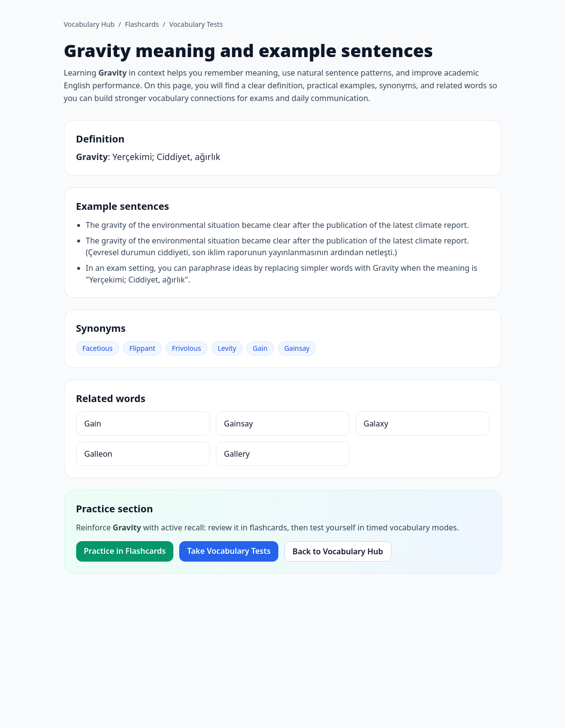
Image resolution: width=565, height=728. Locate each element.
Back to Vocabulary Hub (338, 551)
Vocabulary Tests (196, 24)
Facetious (98, 348)
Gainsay (297, 348)
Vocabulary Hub (89, 24)
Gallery (237, 454)
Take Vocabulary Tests (229, 551)
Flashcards (142, 24)
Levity (227, 348)
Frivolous (187, 348)
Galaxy (376, 424)
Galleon (98, 454)
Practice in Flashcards (125, 551)
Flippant (142, 348)
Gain (260, 348)
